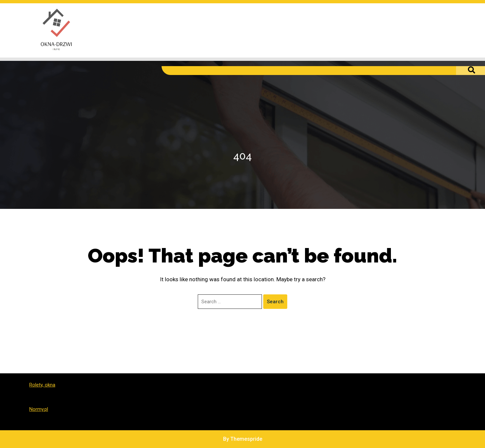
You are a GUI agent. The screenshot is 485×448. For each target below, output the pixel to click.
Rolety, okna (42, 385)
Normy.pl (39, 409)
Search (275, 302)
